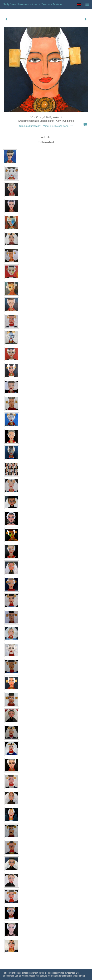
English (79, 5)
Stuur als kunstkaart (46, 126)
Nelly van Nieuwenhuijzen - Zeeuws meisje (32, 4)
